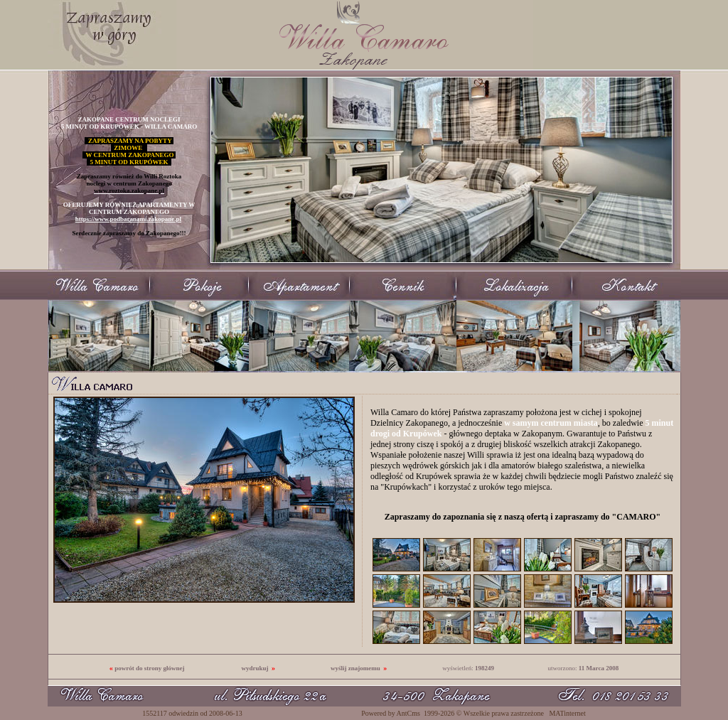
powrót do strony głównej (149, 668)
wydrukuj (255, 668)
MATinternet (567, 713)
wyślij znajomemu (355, 668)
